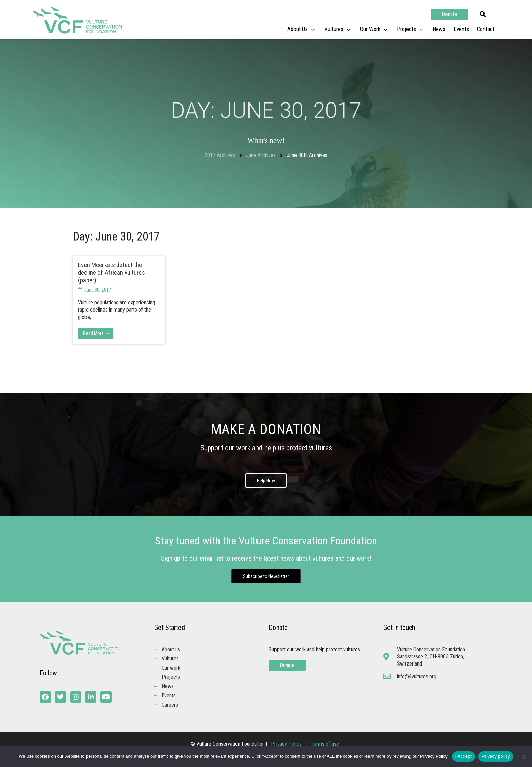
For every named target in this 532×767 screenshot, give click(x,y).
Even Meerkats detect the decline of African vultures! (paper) (112, 273)
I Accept (463, 756)
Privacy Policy (287, 744)
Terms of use (325, 744)
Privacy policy (496, 756)
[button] (483, 14)
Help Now (266, 481)
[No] (524, 756)
